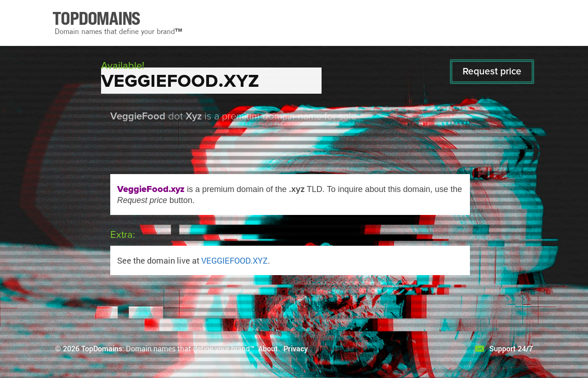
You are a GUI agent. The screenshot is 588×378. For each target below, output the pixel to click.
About (268, 348)
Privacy (296, 348)
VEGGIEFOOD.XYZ (235, 260)
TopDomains (102, 348)
